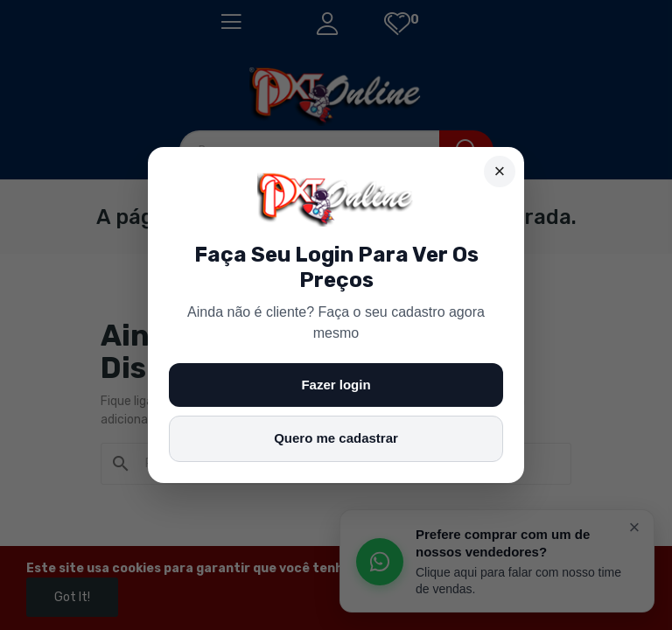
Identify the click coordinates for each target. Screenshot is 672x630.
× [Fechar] (500, 171)
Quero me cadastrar (336, 438)
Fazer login (336, 385)
